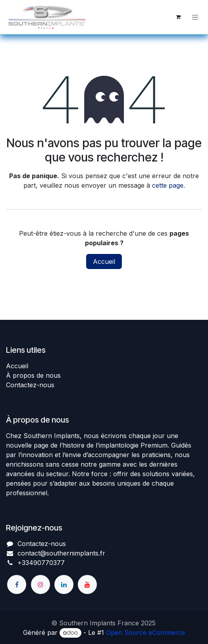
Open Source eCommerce (145, 632)
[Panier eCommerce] (178, 17)
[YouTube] (87, 584)
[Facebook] (17, 584)
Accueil (104, 261)
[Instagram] (40, 584)
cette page (168, 185)
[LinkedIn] (64, 584)
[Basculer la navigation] (195, 17)
